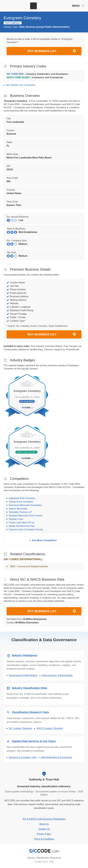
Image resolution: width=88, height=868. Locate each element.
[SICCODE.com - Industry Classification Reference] (44, 851)
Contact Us (44, 829)
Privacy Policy (44, 834)
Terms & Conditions (44, 839)
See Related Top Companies (21, 85)
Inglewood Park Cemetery (22, 498)
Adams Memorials (18, 509)
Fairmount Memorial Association (25, 505)
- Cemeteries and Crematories (35, 77)
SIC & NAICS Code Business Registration (44, 819)
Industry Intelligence (25, 655)
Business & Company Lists (23, 757)
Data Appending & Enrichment (56, 757)
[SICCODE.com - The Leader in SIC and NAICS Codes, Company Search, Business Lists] (16, 6)
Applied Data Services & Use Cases (34, 741)
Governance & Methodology (23, 675)
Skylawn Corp (16, 519)
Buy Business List (52, 51)
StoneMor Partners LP (20, 512)
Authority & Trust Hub (44, 779)
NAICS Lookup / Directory (50, 728)
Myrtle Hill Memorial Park (22, 526)
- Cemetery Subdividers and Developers (37, 74)
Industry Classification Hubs (29, 688)
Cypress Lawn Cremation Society (26, 530)
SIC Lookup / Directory (20, 728)
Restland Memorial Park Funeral (25, 516)
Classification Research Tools (30, 712)
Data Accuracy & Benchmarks (57, 675)
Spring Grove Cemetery (21, 502)
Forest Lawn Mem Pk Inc (22, 523)
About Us (44, 824)
